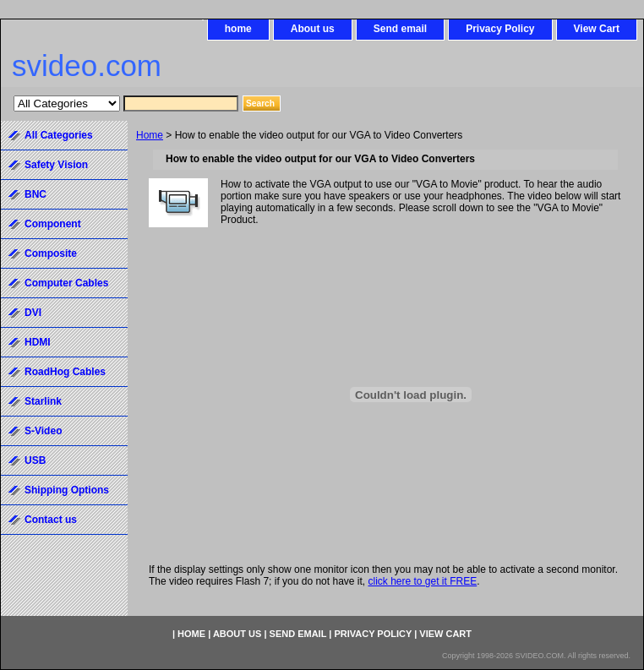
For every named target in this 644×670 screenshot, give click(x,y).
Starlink (43, 401)
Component (53, 224)
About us (313, 29)
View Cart (597, 29)
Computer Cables (66, 283)
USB (35, 460)
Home (150, 135)
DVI (33, 313)
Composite (51, 253)
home (238, 29)
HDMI (38, 342)
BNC (35, 194)
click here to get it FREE (422, 581)
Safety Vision (56, 165)
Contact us (51, 520)
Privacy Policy (500, 29)
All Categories (59, 135)
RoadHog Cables (65, 372)
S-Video (43, 431)
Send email (400, 29)
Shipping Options (67, 490)
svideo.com (87, 65)
